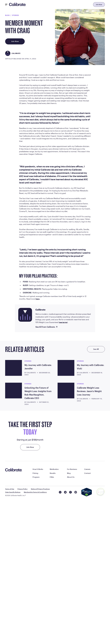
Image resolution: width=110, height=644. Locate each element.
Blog (7, 15)
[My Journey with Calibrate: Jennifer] (14, 512)
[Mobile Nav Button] (6, 5)
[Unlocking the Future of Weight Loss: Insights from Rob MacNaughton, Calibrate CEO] (14, 534)
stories (15, 15)
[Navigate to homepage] (18, 5)
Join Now (99, 5)
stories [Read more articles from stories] (28, 505)
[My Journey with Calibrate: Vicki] (66, 512)
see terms (63, 466)
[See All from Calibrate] (46, 471)
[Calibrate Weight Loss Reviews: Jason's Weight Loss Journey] (66, 534)
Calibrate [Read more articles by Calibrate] (31, 516)
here (38, 443)
